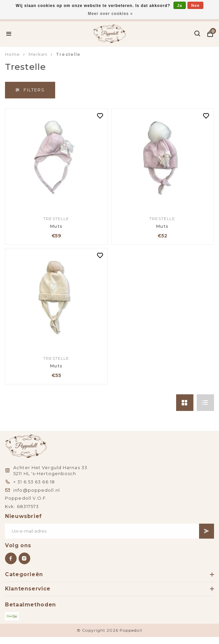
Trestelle (68, 54)
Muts (56, 226)
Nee (195, 6)
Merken (38, 54)
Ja (180, 6)
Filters (30, 90)
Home (12, 54)
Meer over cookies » (110, 14)
